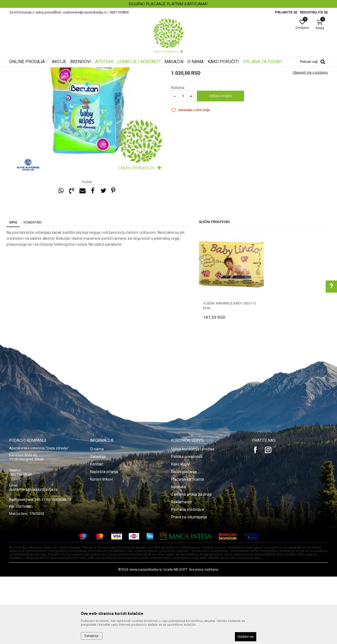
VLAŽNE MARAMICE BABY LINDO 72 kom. (230, 373)
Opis (13, 290)
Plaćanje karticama (188, 547)
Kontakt (97, 532)
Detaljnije (92, 636)
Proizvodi (64, 71)
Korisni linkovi (102, 547)
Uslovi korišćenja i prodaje (193, 516)
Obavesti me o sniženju (310, 140)
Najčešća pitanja (104, 539)
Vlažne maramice (137, 71)
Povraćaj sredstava (188, 577)
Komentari (33, 290)
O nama (97, 516)
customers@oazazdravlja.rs (33, 557)
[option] (168, 4)
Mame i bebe (84, 71)
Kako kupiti (180, 532)
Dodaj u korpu (221, 163)
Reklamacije (182, 569)
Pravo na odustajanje (189, 584)
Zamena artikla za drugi (191, 562)
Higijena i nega (109, 71)
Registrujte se (314, 12)
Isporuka (178, 554)
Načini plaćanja (184, 539)
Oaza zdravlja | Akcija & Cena (31, 71)
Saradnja (98, 524)
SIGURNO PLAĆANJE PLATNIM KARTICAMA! (168, 4)
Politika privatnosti (187, 524)
